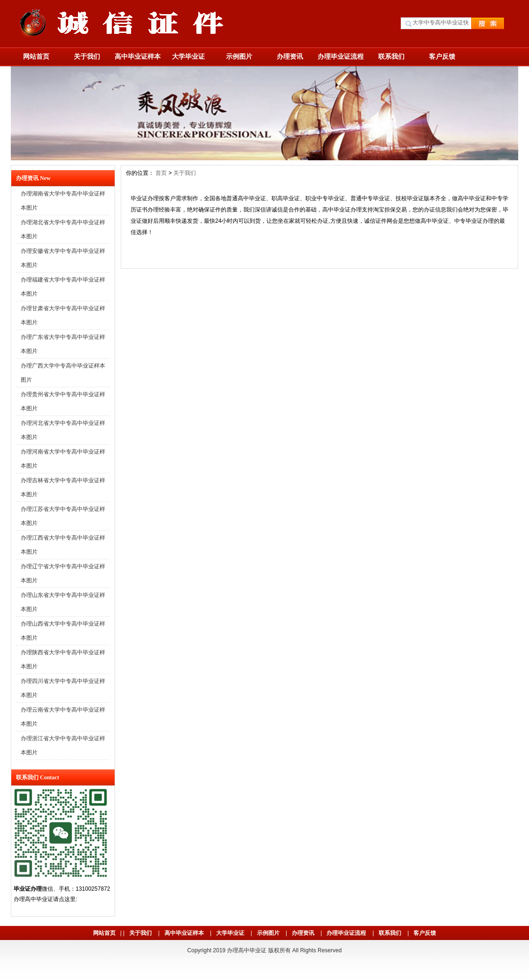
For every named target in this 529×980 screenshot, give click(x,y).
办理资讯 (290, 56)
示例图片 (239, 56)
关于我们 (87, 56)
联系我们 (391, 56)
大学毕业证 (188, 56)
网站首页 (36, 56)
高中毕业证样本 (138, 56)
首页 (161, 173)
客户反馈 (442, 56)
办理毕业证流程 (341, 56)
